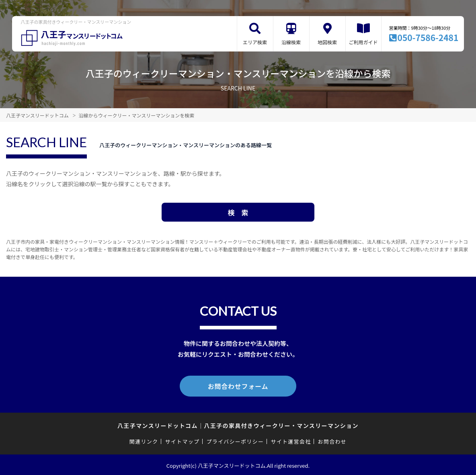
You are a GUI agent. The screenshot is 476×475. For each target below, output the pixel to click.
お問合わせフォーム (238, 385)
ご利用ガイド (363, 42)
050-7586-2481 (428, 37)
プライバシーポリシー (235, 440)
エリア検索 (255, 42)
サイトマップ (183, 440)
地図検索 (327, 42)
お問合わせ (332, 440)
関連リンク (144, 440)
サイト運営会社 (291, 440)
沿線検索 (291, 42)
